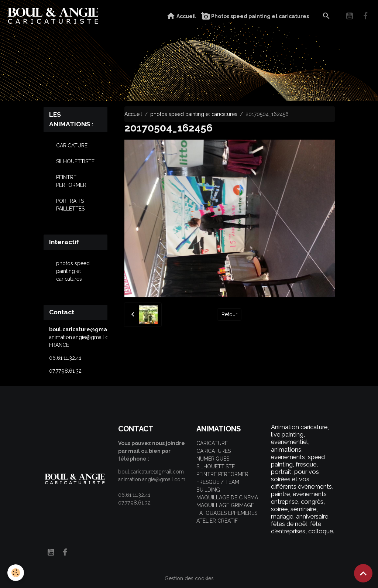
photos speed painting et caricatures (194, 114)
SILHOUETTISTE (75, 161)
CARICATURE (72, 146)
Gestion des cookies (189, 578)
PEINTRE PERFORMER (71, 181)
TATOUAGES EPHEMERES (227, 513)
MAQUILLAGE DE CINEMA (227, 498)
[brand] (55, 16)
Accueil (181, 16)
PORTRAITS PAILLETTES (70, 205)
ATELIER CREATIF (217, 521)
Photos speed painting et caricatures (255, 16)
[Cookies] (16, 573)
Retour (229, 314)
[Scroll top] (363, 573)
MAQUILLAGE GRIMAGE (225, 505)
